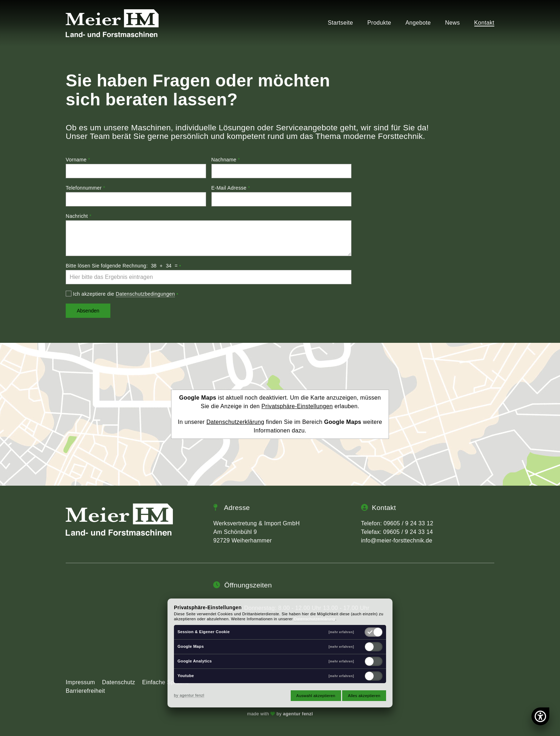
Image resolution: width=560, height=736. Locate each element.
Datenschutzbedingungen (145, 294)
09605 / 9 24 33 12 (408, 523)
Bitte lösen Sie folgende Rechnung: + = (123, 266)
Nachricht (79, 216)
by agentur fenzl (189, 695)
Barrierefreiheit (85, 691)
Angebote (418, 23)
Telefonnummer (86, 188)
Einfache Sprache (166, 682)
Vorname (78, 160)
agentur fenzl (298, 714)
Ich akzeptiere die (122, 294)
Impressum (80, 682)
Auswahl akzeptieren (316, 696)
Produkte (379, 23)
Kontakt (484, 23)
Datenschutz (119, 682)
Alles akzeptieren (364, 696)
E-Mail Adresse (231, 188)
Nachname (226, 160)
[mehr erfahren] (341, 632)
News (452, 23)
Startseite (341, 23)
